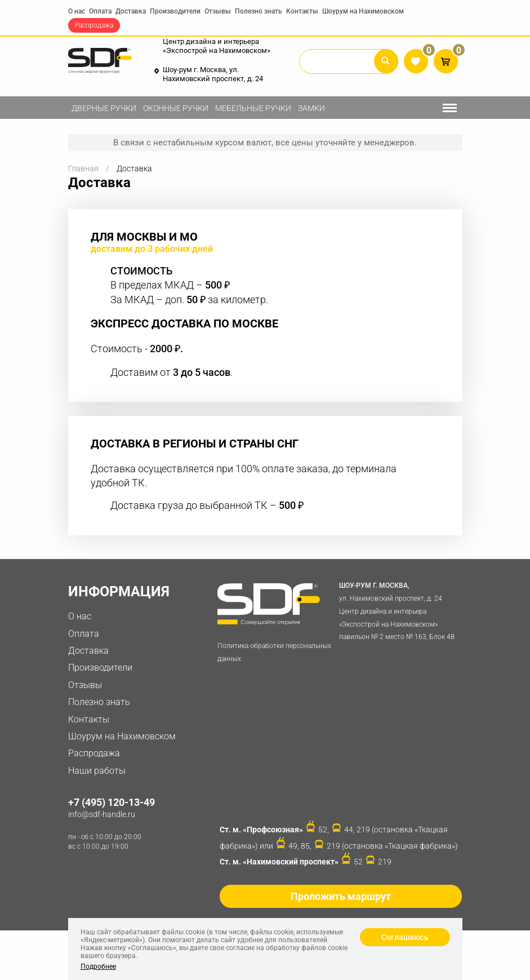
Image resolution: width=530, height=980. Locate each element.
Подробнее (98, 966)
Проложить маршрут (341, 896)
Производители (175, 11)
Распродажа (94, 25)
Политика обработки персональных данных (274, 652)
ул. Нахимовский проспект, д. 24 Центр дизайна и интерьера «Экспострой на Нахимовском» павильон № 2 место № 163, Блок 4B (398, 610)
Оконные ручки (176, 108)
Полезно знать (259, 11)
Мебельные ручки (253, 108)
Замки (311, 108)
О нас (77, 11)
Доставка (131, 11)
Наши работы (97, 771)
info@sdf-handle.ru (102, 814)
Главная (83, 168)
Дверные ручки (104, 108)
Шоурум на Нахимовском (363, 11)
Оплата (100, 11)
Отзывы (218, 11)
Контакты (302, 11)
